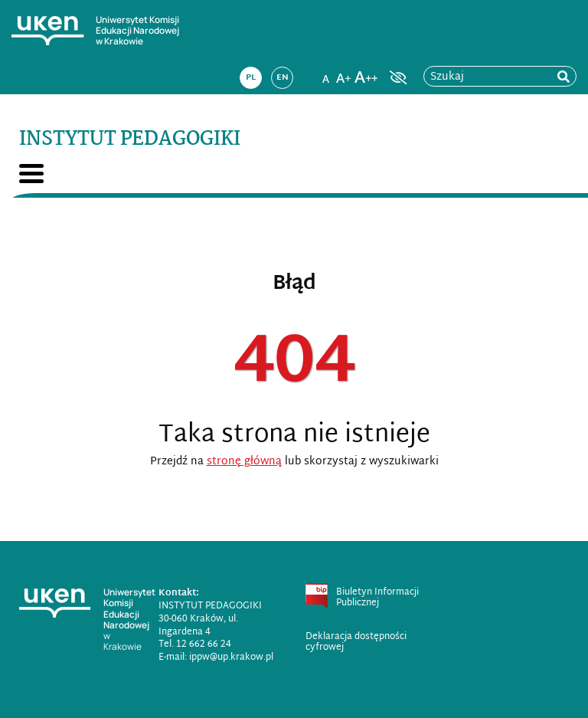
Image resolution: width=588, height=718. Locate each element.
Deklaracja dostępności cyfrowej (356, 642)
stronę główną (244, 462)
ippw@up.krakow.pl (231, 657)
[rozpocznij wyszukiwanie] (563, 77)
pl (251, 77)
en (283, 77)
